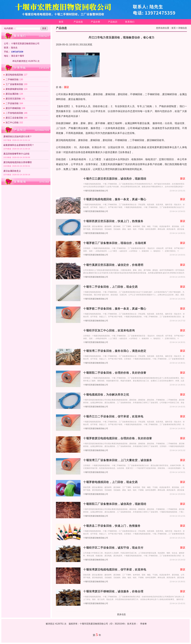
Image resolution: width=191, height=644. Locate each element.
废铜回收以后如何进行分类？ (18, 136)
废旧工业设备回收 (14, 118)
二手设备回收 (12, 103)
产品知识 (113, 22)
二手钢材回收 (12, 79)
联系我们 (130, 22)
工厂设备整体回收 (14, 84)
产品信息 (78, 22)
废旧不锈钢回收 (13, 108)
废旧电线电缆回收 (14, 75)
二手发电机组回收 (14, 113)
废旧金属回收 (12, 94)
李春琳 (143, 624)
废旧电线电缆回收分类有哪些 (18, 162)
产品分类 (95, 22)
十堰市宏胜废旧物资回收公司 (96, 191)
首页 (61, 22)
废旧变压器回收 (13, 99)
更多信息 (121, 614)
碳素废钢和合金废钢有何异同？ (19, 145)
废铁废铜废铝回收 (14, 89)
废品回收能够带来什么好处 (17, 154)
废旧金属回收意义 (12, 171)
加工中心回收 (12, 123)
